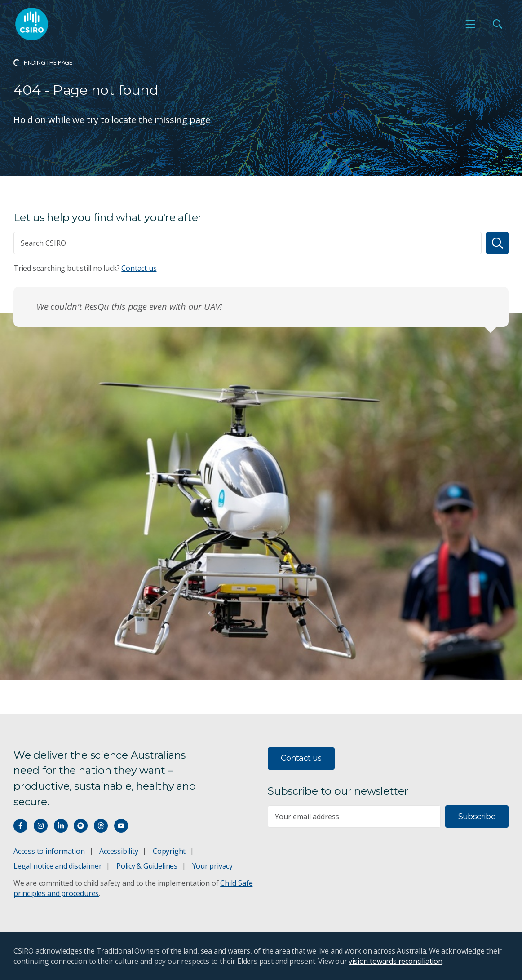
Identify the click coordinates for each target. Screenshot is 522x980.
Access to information (49, 851)
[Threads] (101, 826)
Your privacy (212, 866)
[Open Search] (497, 24)
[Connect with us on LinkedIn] (61, 826)
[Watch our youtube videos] (121, 826)
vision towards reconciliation (396, 961)
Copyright (169, 851)
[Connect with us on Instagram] (41, 826)
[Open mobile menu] (470, 24)
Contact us (139, 268)
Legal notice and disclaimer (58, 866)
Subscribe (477, 817)
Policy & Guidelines (147, 866)
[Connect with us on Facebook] (20, 826)
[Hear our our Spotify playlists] (81, 826)
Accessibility (119, 851)
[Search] (497, 243)
